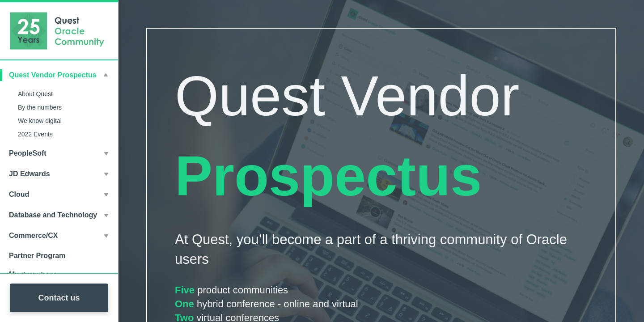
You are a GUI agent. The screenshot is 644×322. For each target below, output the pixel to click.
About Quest (35, 94)
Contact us (59, 298)
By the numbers (40, 107)
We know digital (40, 121)
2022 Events (35, 134)
